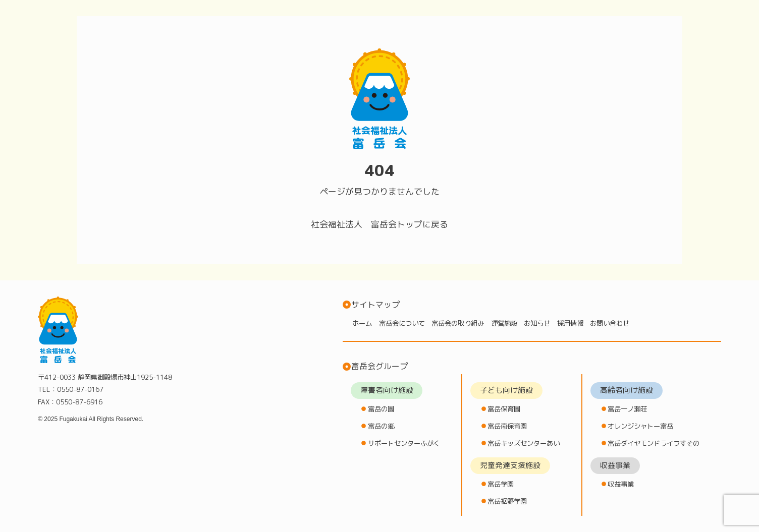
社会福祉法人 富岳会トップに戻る (380, 224)
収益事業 (621, 484)
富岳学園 (501, 484)
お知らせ (537, 323)
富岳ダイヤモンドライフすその (654, 443)
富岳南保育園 (507, 426)
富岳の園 (381, 409)
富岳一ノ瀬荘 (627, 409)
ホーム (362, 323)
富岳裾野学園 (507, 501)
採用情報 (570, 323)
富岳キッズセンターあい (524, 443)
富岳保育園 (504, 409)
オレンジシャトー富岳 (640, 426)
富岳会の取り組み (458, 323)
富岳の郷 (381, 426)
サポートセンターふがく (404, 443)
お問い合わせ (610, 323)
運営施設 (504, 323)
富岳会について (402, 323)
